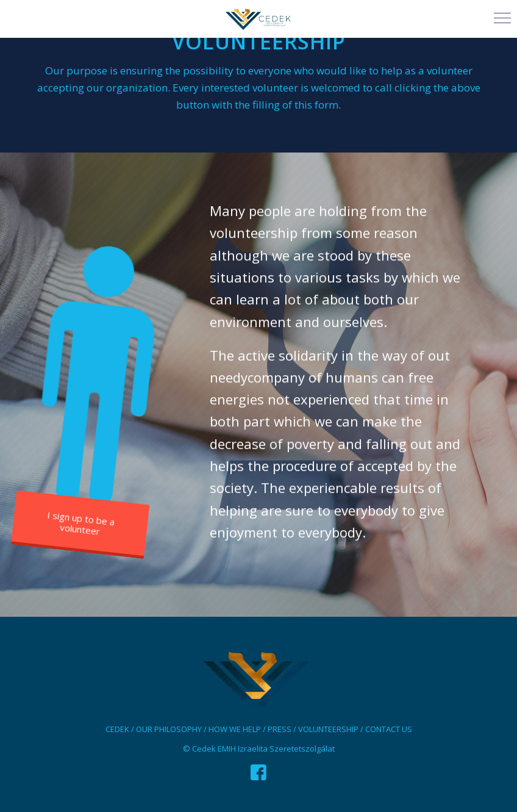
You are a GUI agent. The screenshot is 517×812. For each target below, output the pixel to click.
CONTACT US (389, 729)
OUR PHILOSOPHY (169, 729)
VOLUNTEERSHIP (328, 729)
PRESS (280, 729)
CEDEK (117, 729)
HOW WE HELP (235, 729)
